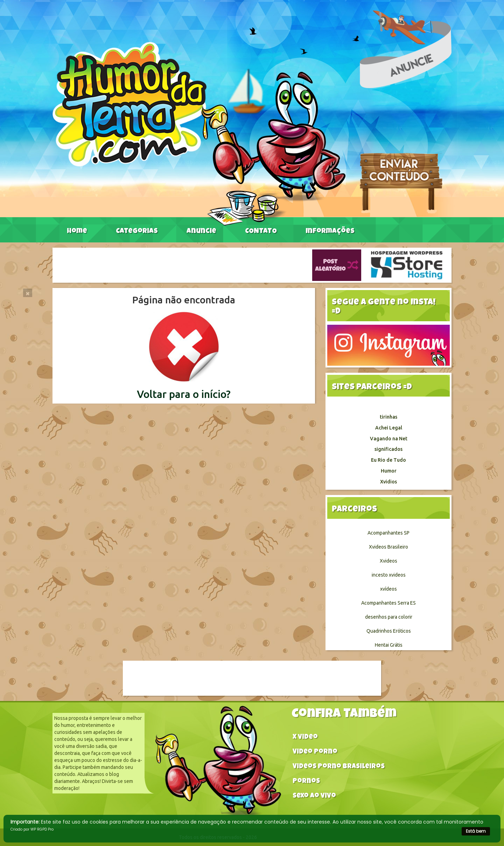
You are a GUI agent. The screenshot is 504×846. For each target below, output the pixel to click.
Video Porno (315, 752)
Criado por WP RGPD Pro (32, 829)
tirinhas (388, 417)
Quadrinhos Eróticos (389, 631)
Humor (389, 471)
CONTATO (261, 232)
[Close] (28, 293)
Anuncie (201, 232)
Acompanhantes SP (388, 533)
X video (305, 738)
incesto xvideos (389, 575)
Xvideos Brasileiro (388, 547)
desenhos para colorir (389, 617)
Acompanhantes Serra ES (388, 603)
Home (77, 232)
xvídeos (388, 589)
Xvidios (388, 482)
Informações (330, 232)
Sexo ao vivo (314, 796)
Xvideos (388, 561)
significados (388, 449)
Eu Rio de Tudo (388, 460)
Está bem (476, 831)
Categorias (137, 232)
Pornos (306, 782)
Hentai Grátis (389, 645)
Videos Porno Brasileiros (339, 767)
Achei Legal (389, 428)
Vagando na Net (389, 439)
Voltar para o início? (184, 394)
